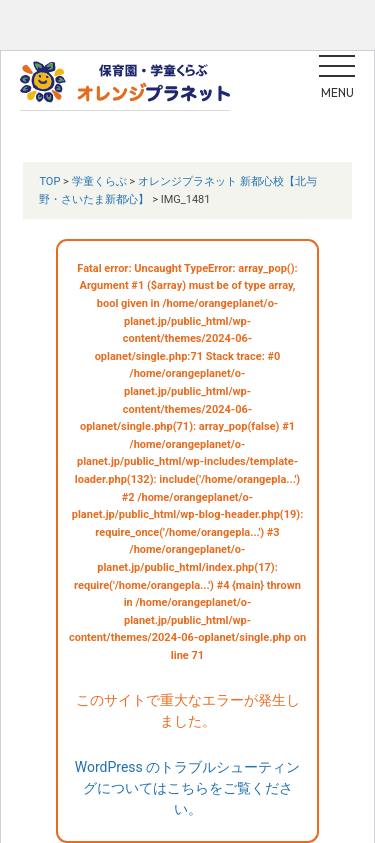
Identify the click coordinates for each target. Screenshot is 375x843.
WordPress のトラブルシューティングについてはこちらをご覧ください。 (188, 788)
